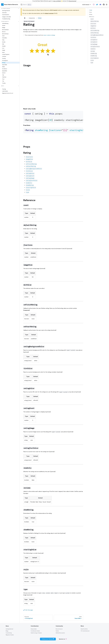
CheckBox (5, 38)
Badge (4, 28)
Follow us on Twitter (48, 639)
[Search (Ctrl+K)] (26, 5)
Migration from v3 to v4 (8, 93)
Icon (3, 48)
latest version (49, 13)
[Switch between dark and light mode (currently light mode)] (107, 5)
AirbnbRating (5, 23)
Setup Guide (34, 629)
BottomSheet (5, 30)
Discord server (73, 1)
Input (3, 52)
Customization (6, 15)
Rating (4, 63)
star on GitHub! (57, 1)
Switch (4, 73)
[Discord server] (100, 5)
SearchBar (5, 65)
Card (3, 36)
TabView (4, 77)
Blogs (7, 631)
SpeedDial (5, 71)
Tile (3, 81)
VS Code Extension (85, 631)
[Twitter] (97, 5)
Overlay (4, 58)
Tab (3, 75)
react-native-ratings (49, 35)
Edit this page (28, 610)
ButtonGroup (5, 34)
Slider (4, 67)
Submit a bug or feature (36, 633)
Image (4, 50)
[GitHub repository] (104, 5)
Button (4, 32)
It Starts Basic (6, 9)
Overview (4, 13)
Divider (4, 42)
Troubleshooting (6, 19)
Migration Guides (10, 635)
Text (3, 79)
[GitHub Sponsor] (94, 5)
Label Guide (5, 91)
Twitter (57, 631)
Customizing (9, 633)
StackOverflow (84, 629)
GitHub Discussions (60, 633)
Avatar (4, 26)
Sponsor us (63, 639)
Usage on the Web (7, 17)
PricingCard (5, 61)
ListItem (4, 56)
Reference (92, 17)
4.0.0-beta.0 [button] (86, 5)
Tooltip (4, 83)
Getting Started (6, 11)
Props (90, 12)
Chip (3, 40)
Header (4, 46)
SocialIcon (5, 69)
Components (5, 21)
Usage (91, 10)
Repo (3, 86)
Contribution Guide (35, 631)
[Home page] (25, 18)
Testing (4, 89)
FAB (3, 44)
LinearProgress (6, 54)
